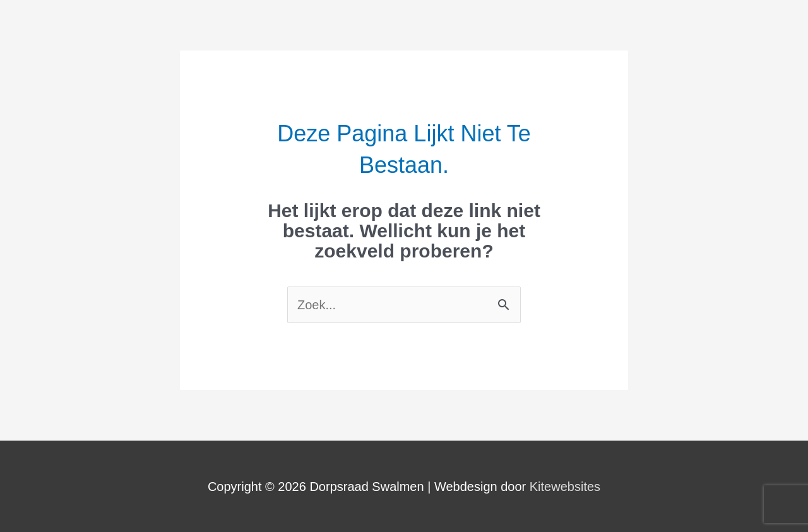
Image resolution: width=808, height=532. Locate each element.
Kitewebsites (565, 487)
